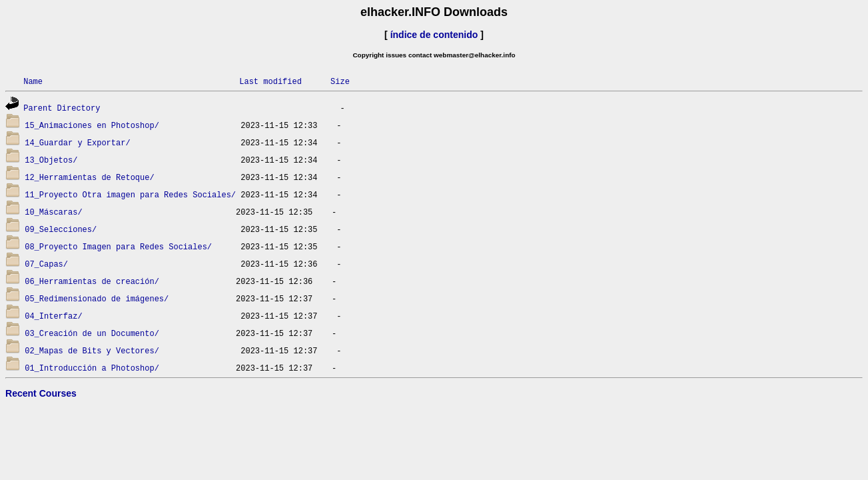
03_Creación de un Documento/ (92, 333)
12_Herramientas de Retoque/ (89, 177)
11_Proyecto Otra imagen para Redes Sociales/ (130, 194)
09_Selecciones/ (61, 229)
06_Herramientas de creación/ (92, 281)
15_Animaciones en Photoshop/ (92, 125)
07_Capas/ (46, 264)
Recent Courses (41, 393)
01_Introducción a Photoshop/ (92, 368)
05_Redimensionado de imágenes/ (97, 298)
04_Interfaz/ (53, 316)
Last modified (270, 81)
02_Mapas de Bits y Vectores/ (92, 350)
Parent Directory (62, 108)
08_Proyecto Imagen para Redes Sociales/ (118, 246)
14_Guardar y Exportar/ (77, 142)
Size (340, 81)
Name (33, 81)
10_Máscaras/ (53, 212)
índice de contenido (434, 35)
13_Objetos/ (51, 160)
